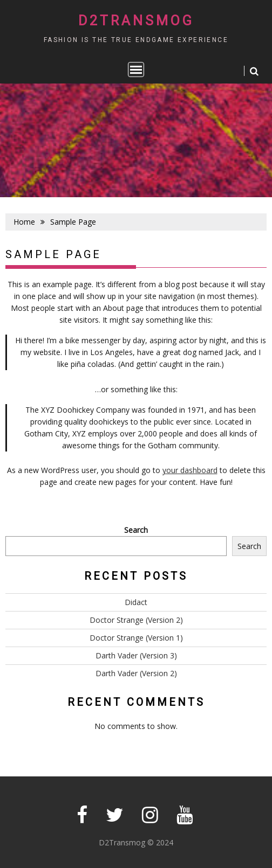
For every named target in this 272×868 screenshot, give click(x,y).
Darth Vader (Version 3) (136, 655)
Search (136, 530)
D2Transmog (136, 21)
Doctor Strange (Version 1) (136, 638)
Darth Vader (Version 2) (136, 673)
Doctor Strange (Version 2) (136, 620)
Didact (136, 602)
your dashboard (190, 470)
